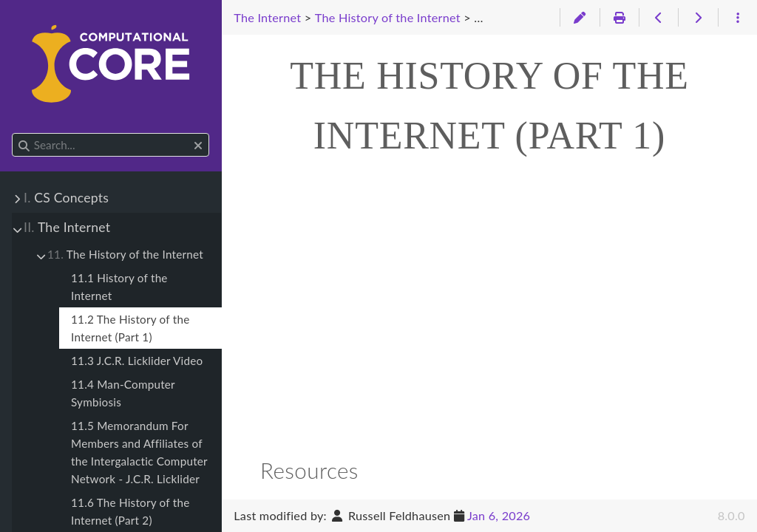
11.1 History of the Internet (119, 287)
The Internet (67, 227)
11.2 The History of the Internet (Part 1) (130, 328)
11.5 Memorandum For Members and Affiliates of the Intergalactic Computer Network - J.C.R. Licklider (139, 452)
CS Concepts (66, 198)
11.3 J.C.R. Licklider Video (137, 361)
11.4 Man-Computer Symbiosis (123, 393)
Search (13, 133)
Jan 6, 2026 (499, 515)
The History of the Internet (125, 254)
